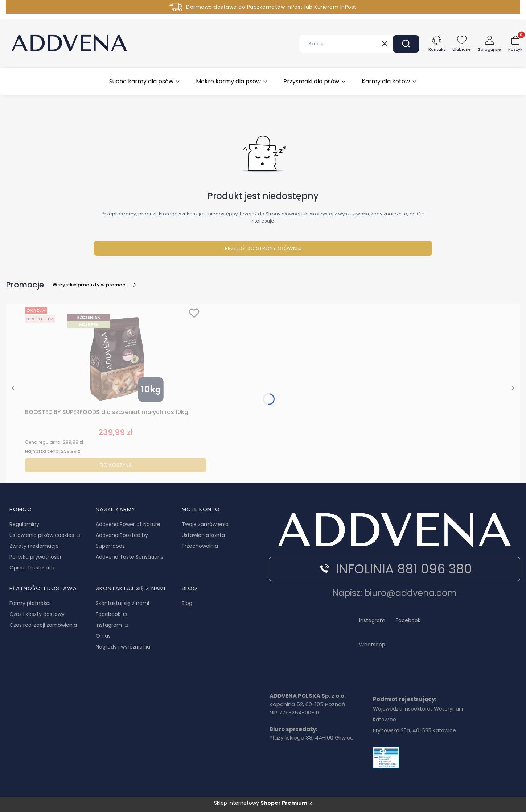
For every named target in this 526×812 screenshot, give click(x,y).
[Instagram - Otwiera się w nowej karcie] (372, 619)
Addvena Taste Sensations (130, 557)
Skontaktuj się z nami (122, 603)
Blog (187, 603)
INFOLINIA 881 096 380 (395, 569)
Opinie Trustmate (32, 568)
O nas (103, 636)
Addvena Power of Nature (128, 524)
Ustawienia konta (203, 535)
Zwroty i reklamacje (34, 546)
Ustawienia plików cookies (42, 535)
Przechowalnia (200, 546)
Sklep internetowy (261, 803)
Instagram (110, 625)
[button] (406, 44)
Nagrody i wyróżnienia (123, 647)
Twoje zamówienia (205, 524)
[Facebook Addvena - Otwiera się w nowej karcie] (408, 619)
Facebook (109, 614)
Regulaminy (24, 524)
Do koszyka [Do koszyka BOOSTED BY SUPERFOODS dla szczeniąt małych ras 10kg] (116, 465)
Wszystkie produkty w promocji (95, 285)
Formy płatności (30, 603)
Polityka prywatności (35, 557)
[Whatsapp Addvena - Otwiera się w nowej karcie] (372, 643)
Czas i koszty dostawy (37, 614)
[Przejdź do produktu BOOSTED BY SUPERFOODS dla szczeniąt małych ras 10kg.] (116, 355)
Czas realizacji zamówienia (43, 625)
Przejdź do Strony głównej (263, 248)
